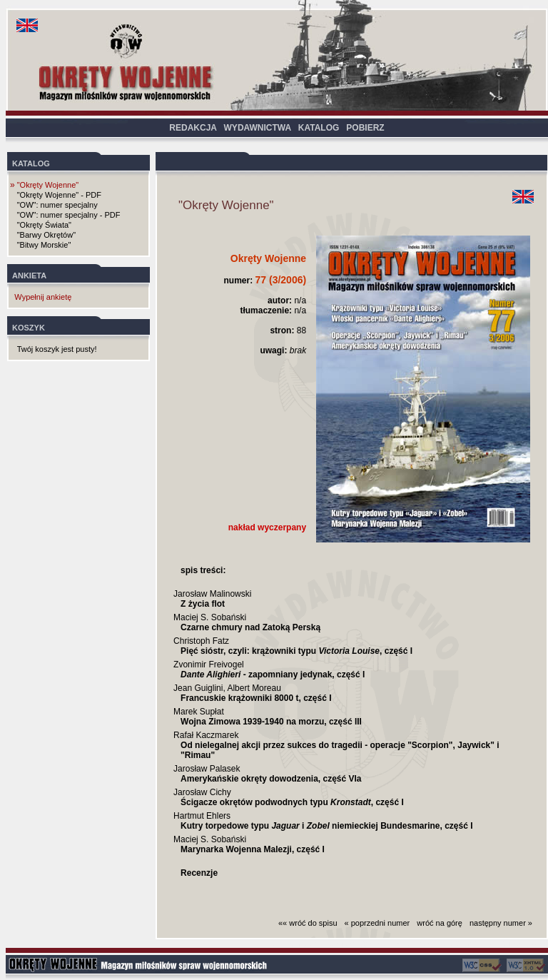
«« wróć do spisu (308, 923)
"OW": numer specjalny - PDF (69, 215)
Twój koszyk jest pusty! (57, 349)
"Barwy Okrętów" (46, 235)
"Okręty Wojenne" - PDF (59, 195)
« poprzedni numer (377, 923)
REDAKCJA (193, 128)
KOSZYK (29, 328)
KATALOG (319, 128)
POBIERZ (365, 128)
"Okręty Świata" (44, 225)
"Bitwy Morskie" (44, 245)
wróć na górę (440, 923)
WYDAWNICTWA (258, 128)
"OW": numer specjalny (57, 205)
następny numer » (501, 923)
